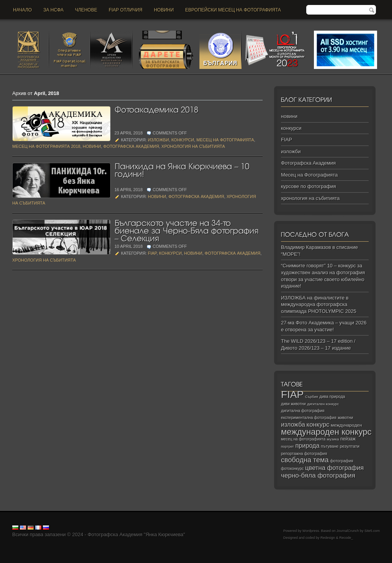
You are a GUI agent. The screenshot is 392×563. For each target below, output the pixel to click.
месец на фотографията (303, 439)
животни (345, 418)
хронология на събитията (193, 146)
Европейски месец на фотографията (233, 10)
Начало (22, 10)
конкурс (318, 425)
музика (333, 439)
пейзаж (348, 439)
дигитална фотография (303, 411)
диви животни (293, 404)
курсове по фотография (309, 186)
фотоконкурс (292, 469)
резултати (350, 446)
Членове (86, 10)
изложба (293, 424)
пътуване (330, 446)
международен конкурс (326, 432)
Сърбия (312, 397)
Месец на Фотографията (225, 140)
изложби (158, 140)
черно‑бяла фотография (318, 475)
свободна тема (305, 460)
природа (307, 445)
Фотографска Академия (131, 146)
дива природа (332, 396)
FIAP (152, 253)
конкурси (183, 140)
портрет (287, 447)
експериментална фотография (309, 418)
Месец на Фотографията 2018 (46, 146)
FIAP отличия (126, 10)
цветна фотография (334, 468)
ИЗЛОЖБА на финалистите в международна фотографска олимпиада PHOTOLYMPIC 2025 (319, 304)
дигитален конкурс (323, 404)
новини (164, 10)
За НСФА (53, 10)
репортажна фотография (304, 454)
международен (346, 425)
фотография (342, 461)
